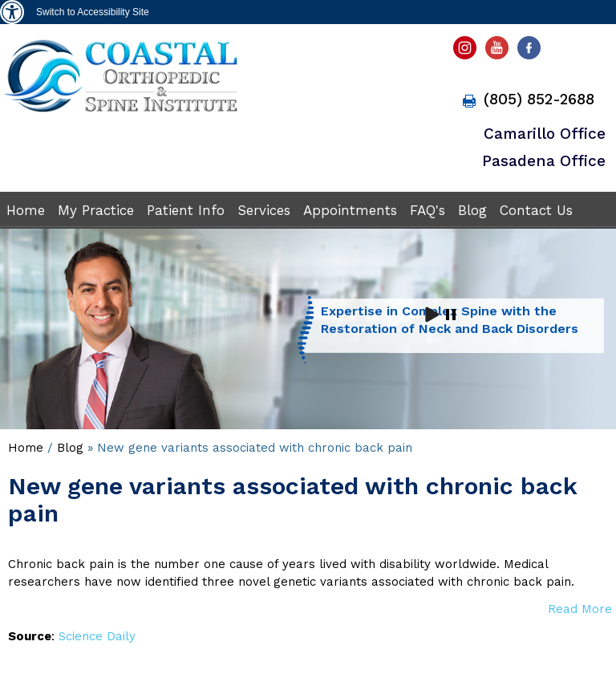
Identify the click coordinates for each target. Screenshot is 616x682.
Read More (580, 609)
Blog (472, 210)
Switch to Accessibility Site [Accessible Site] (93, 12)
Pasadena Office (544, 161)
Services (264, 210)
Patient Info (186, 210)
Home (26, 210)
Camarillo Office (545, 134)
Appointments (350, 210)
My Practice (96, 210)
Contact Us (536, 210)
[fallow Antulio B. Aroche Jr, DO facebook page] (532, 52)
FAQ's (428, 210)
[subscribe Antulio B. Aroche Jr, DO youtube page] (499, 52)
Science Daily (97, 636)
